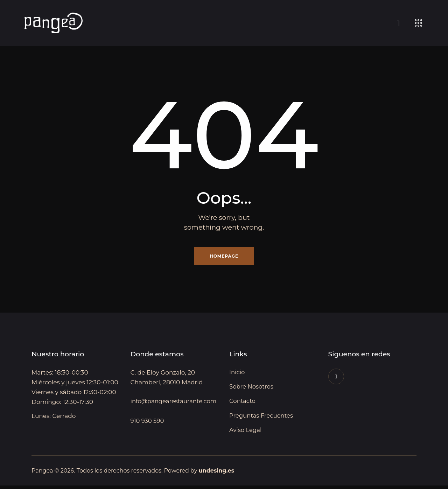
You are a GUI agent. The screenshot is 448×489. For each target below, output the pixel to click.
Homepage (224, 257)
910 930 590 (148, 433)
